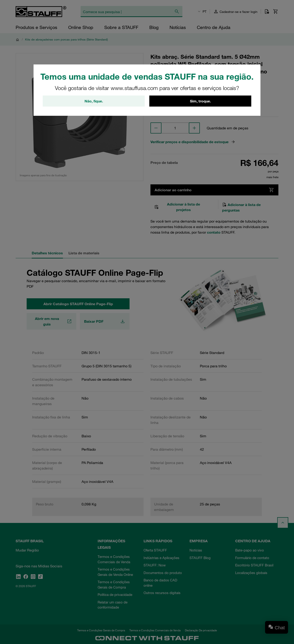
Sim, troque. (200, 101)
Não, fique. (94, 101)
